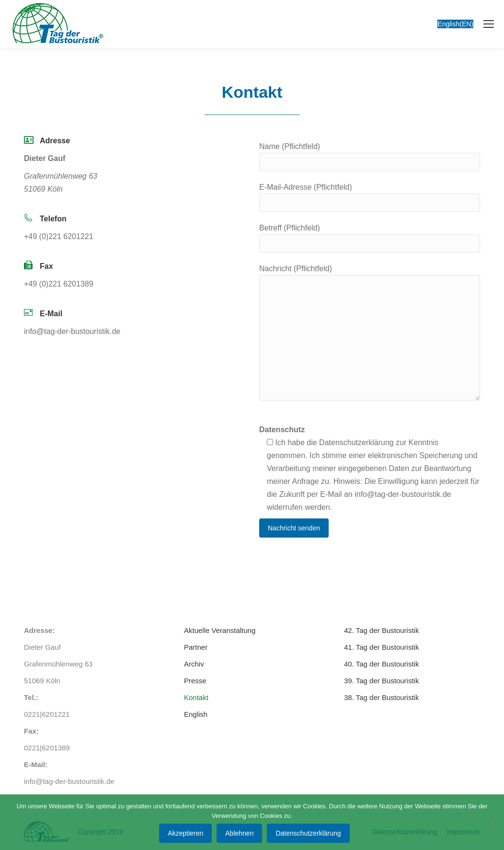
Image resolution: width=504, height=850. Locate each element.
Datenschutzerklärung (308, 833)
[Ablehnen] (492, 822)
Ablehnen (239, 833)
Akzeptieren (185, 833)
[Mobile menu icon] (489, 24)
